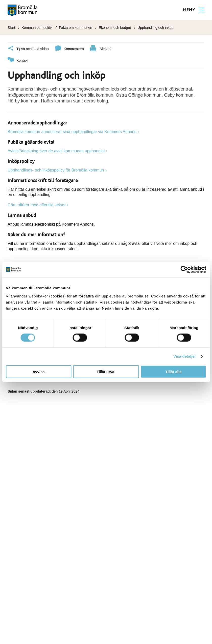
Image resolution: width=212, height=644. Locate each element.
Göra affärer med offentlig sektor (37, 205)
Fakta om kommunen (76, 28)
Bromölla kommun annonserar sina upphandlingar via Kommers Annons (72, 132)
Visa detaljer (185, 356)
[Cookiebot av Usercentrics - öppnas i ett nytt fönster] (184, 270)
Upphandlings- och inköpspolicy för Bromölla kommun (56, 170)
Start (11, 28)
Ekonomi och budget (115, 28)
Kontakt (18, 61)
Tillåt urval (106, 371)
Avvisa (39, 371)
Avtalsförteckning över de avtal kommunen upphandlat (56, 151)
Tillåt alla (173, 371)
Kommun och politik (37, 28)
